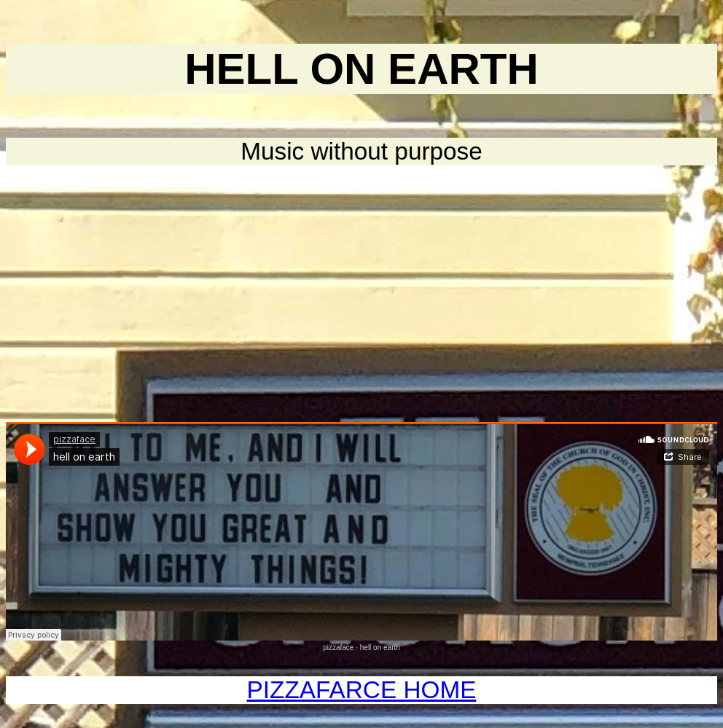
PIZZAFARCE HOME (362, 690)
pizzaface (338, 647)
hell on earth (380, 647)
